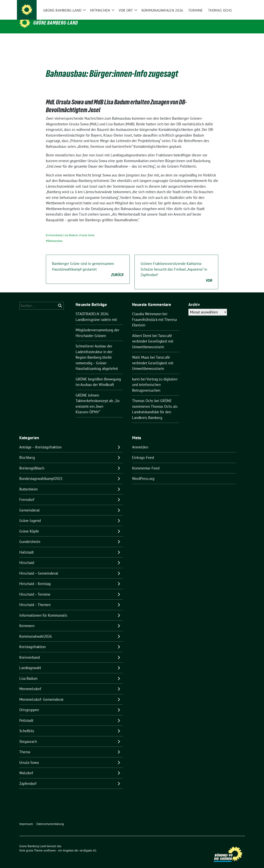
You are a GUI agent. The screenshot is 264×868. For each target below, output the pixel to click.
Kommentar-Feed (146, 462)
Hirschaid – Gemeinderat (39, 567)
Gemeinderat (29, 504)
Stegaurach (28, 735)
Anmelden (140, 441)
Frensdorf (27, 493)
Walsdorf (26, 767)
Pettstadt (26, 714)
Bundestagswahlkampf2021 (41, 472)
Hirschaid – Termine (35, 588)
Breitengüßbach (32, 462)
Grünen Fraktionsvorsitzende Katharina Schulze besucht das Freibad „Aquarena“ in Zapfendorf (176, 266)
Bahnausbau (55, 235)
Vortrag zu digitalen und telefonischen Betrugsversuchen (155, 379)
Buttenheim (28, 483)
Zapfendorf (28, 777)
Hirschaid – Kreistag (35, 578)
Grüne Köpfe (29, 525)
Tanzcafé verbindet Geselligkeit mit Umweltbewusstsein (153, 335)
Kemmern (27, 620)
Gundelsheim (30, 535)
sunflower (50, 844)
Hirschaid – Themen (35, 599)
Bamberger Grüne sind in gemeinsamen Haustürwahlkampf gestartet (88, 263)
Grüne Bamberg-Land (56, 23)
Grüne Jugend (30, 514)
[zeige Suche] (238, 6)
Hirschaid (27, 557)
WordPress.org (143, 472)
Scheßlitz (27, 725)
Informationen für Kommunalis (43, 609)
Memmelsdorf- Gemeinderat (41, 693)
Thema (25, 746)
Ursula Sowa (87, 229)
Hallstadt (26, 546)
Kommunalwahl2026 (36, 630)
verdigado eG (88, 844)
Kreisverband (54, 229)
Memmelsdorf (30, 683)
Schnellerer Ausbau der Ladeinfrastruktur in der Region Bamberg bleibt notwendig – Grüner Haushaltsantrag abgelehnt (97, 351)
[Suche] (232, 6)
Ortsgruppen (29, 704)
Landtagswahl (30, 662)
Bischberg (27, 451)
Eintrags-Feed (143, 451)
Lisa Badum (71, 229)
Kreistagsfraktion (32, 641)
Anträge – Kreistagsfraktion (40, 441)
